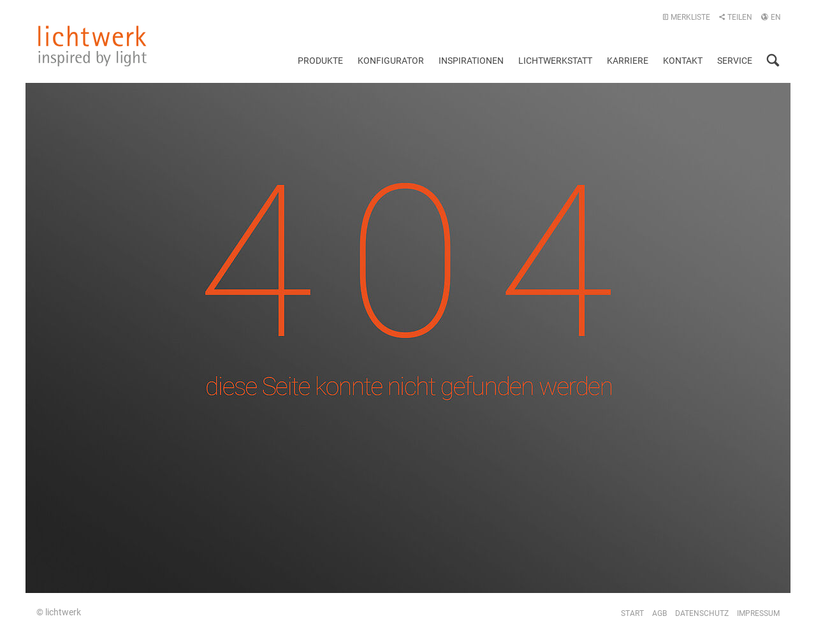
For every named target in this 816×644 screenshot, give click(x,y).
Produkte (320, 61)
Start (632, 613)
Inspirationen (471, 61)
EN (771, 17)
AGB (659, 613)
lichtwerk (92, 46)
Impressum (758, 613)
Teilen (735, 17)
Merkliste (686, 17)
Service (735, 61)
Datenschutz (702, 613)
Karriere (628, 61)
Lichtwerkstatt (555, 61)
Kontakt (683, 61)
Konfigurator (391, 61)
